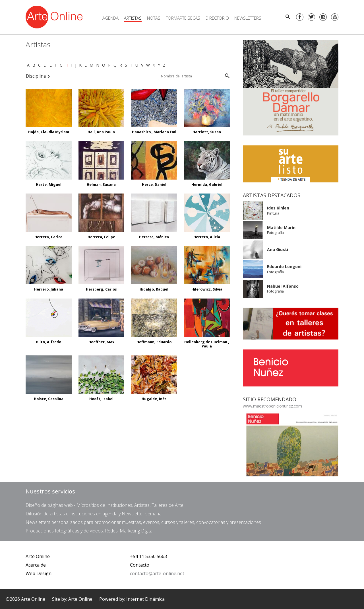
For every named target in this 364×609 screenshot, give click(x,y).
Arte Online (38, 556)
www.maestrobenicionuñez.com (272, 406)
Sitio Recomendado (270, 399)
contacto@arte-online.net (157, 573)
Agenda (110, 18)
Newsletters (248, 18)
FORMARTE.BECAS (183, 18)
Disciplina (38, 76)
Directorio (217, 18)
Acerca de (36, 565)
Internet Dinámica (145, 599)
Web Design (39, 573)
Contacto (140, 565)
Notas (154, 18)
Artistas (133, 18)
